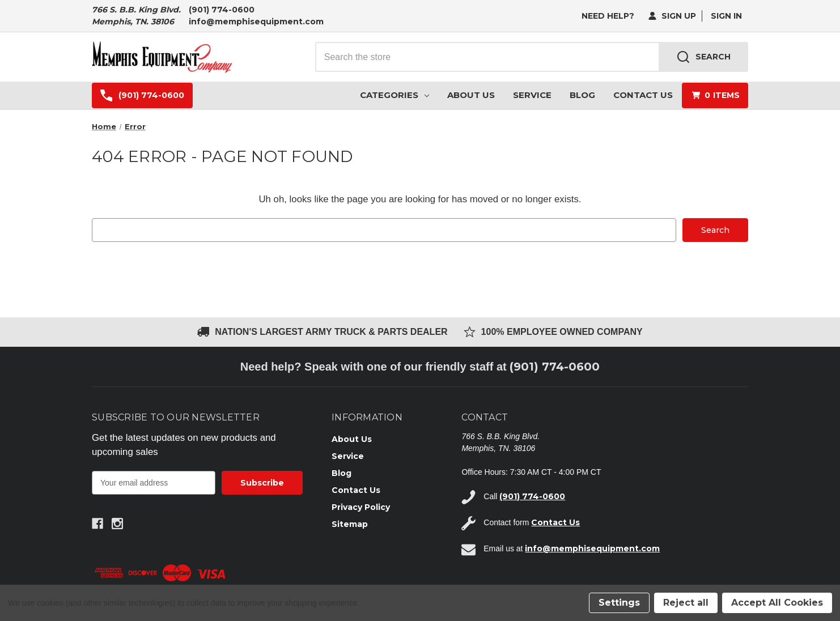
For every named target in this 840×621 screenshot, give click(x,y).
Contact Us (643, 95)
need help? (608, 16)
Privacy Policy (361, 507)
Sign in (726, 16)
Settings (619, 603)
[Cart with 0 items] (715, 95)
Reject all (686, 603)
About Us (471, 95)
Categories (394, 95)
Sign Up (672, 16)
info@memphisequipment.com (256, 22)
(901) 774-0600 (222, 10)
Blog (582, 95)
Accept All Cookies (777, 603)
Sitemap (350, 524)
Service (532, 95)
